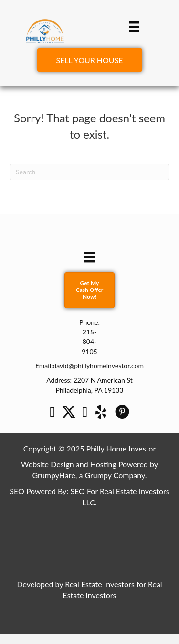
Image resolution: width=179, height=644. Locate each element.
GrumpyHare (54, 475)
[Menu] (134, 27)
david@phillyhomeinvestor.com (98, 366)
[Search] (89, 172)
